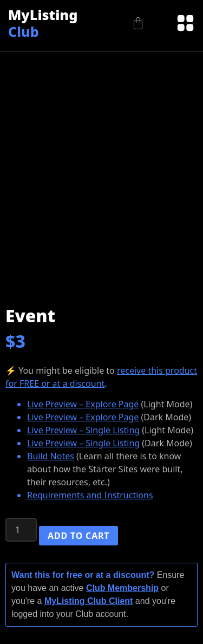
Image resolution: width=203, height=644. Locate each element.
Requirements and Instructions (90, 495)
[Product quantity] (21, 530)
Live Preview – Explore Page (83, 404)
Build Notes (51, 456)
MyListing (43, 23)
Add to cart (78, 536)
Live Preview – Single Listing (83, 430)
